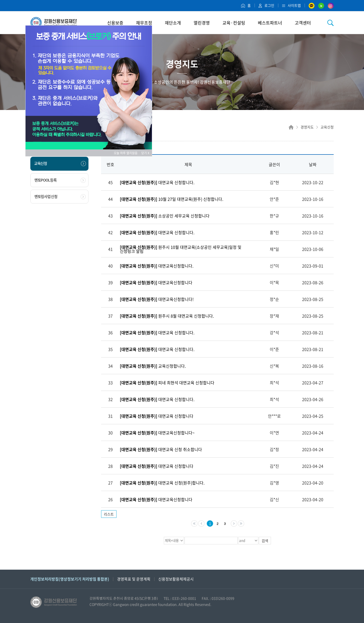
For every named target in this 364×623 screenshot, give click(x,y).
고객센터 (303, 23)
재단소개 (173, 23)
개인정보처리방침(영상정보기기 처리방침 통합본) (70, 579)
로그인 (266, 5)
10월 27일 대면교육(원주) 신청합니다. (172, 199)
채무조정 (144, 23)
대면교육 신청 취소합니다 (161, 449)
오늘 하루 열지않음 (127, 153)
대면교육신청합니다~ (157, 433)
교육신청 (60, 163)
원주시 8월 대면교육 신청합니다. (167, 316)
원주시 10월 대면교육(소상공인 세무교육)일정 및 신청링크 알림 (181, 249)
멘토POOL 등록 (60, 180)
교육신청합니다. (153, 366)
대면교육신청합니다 (156, 282)
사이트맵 (291, 5)
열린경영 (202, 23)
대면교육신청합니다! (157, 299)
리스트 (109, 514)
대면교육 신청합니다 (157, 416)
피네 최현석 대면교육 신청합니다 (167, 383)
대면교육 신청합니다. (157, 182)
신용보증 (115, 23)
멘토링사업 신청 (60, 196)
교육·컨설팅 (234, 23)
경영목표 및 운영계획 (134, 579)
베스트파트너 (270, 23)
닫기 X (145, 153)
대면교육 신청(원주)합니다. (162, 483)
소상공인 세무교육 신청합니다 (165, 216)
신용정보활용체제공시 (176, 579)
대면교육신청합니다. (157, 266)
